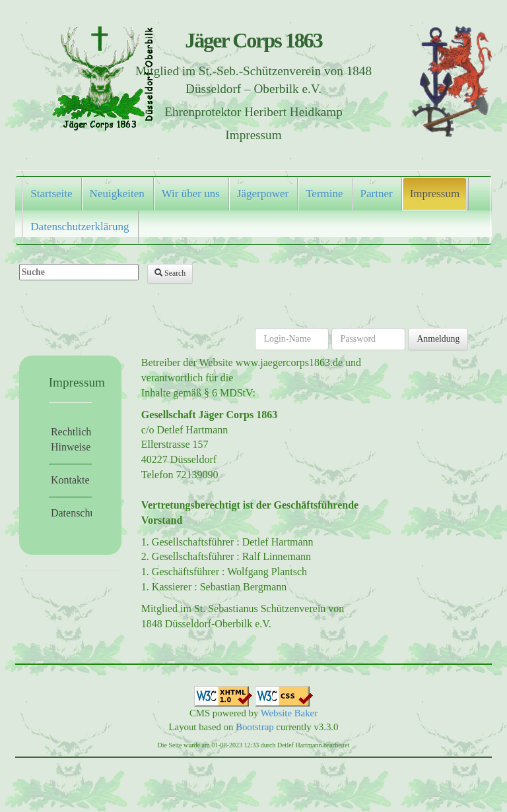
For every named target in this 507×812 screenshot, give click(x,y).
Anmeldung (438, 339)
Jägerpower (263, 194)
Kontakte (70, 480)
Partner (377, 194)
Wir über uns (191, 194)
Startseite (51, 194)
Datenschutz (71, 513)
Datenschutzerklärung (80, 227)
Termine (324, 194)
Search (170, 273)
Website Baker (289, 713)
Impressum (435, 194)
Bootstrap (255, 727)
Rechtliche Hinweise (71, 439)
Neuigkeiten (117, 194)
